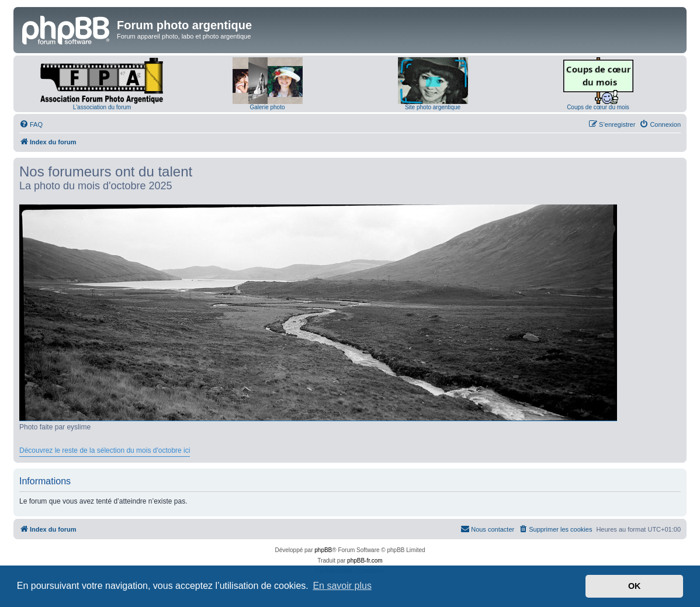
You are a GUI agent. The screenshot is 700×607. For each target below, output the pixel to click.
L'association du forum (102, 107)
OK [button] (635, 586)
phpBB (323, 550)
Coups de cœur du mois (598, 107)
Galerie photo (267, 107)
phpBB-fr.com (365, 561)
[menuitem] (31, 124)
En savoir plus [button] (342, 586)
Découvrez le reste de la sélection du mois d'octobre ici (105, 450)
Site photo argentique (433, 107)
